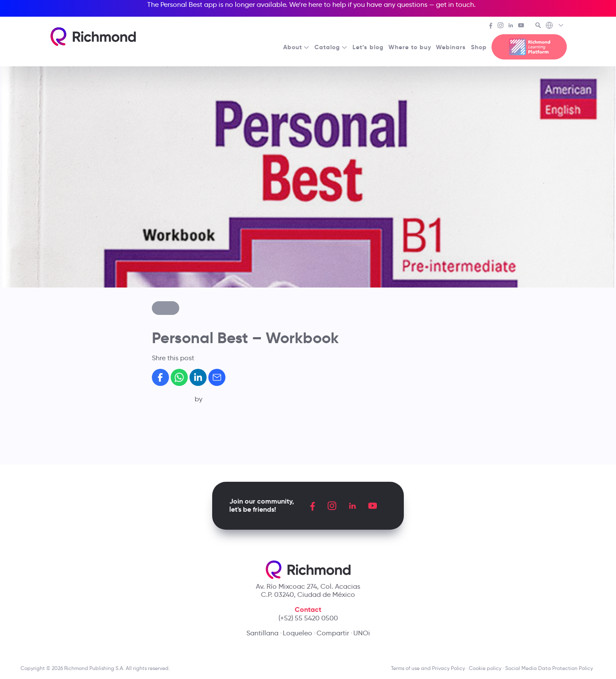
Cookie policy (485, 668)
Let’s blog (368, 47)
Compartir (333, 633)
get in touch (455, 4)
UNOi (362, 633)
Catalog (331, 47)
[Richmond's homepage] (93, 37)
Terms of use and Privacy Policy (428, 668)
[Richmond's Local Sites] (555, 26)
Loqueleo (298, 633)
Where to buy (410, 47)
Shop (479, 47)
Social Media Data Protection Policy (550, 668)
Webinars (451, 47)
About (296, 47)
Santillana (262, 633)
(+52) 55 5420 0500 (308, 618)
